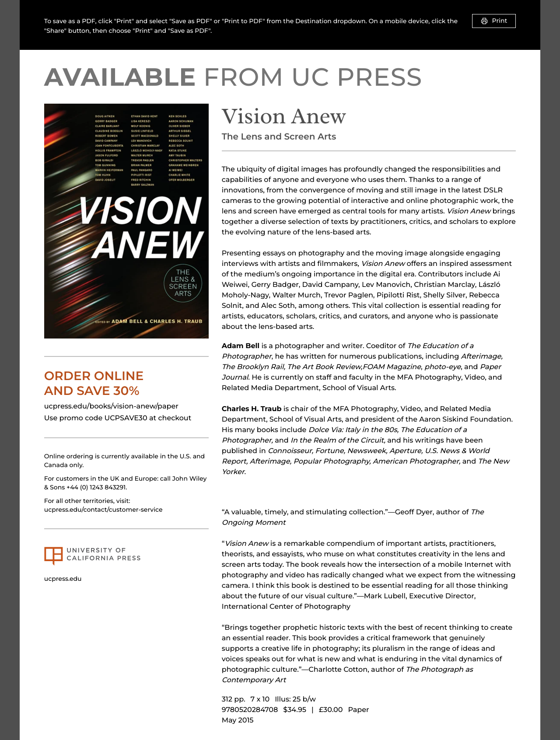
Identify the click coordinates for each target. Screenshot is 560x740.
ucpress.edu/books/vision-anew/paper (111, 407)
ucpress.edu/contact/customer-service (103, 510)
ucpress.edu (63, 579)
